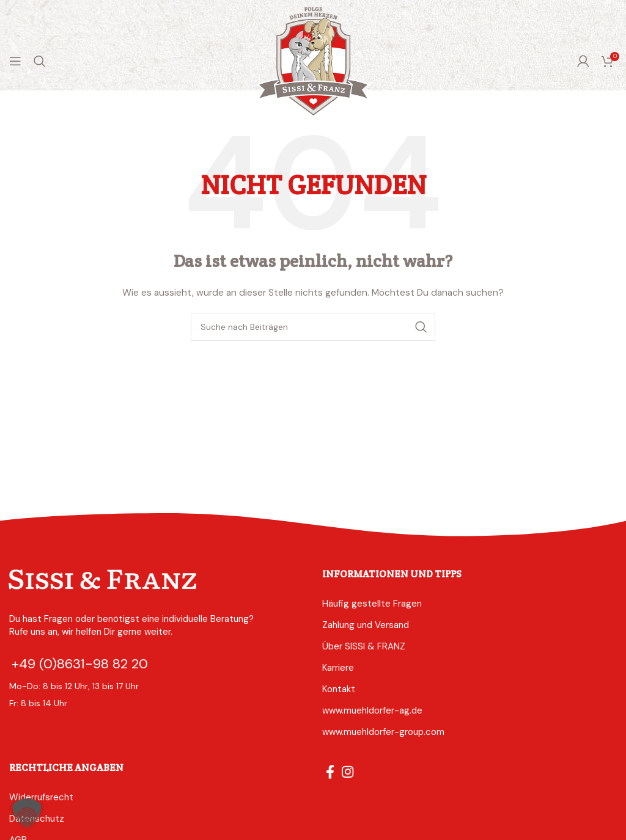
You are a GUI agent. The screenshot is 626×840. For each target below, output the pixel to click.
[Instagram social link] (348, 772)
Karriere (338, 668)
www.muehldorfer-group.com (383, 732)
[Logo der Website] (313, 60)
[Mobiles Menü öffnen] (15, 61)
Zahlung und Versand (366, 625)
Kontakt (339, 689)
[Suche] (40, 61)
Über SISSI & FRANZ (364, 646)
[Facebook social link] (330, 772)
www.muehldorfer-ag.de (372, 710)
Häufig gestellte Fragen (372, 604)
